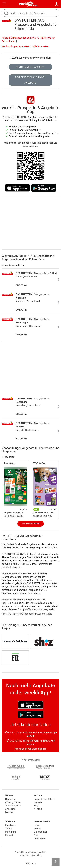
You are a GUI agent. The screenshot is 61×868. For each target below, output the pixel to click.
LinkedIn (10, 835)
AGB (36, 835)
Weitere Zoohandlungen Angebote (30, 80)
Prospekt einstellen (44, 799)
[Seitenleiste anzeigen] (56, 862)
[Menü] (4, 4)
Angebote (10, 809)
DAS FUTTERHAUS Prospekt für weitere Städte (27, 614)
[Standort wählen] (57, 4)
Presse (37, 829)
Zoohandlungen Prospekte (16, 46)
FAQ (36, 806)
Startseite (10, 799)
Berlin (35, 6)
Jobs (36, 825)
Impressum (40, 838)
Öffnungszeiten (13, 802)
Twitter (9, 829)
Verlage (38, 802)
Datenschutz (40, 832)
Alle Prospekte (41, 46)
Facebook (10, 825)
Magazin (10, 812)
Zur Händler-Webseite (30, 67)
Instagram (11, 832)
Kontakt (38, 809)
